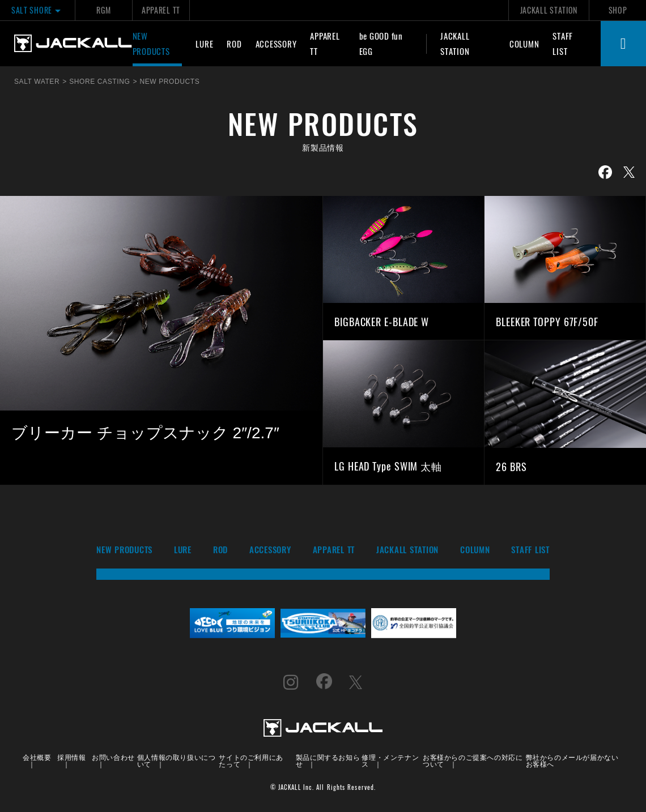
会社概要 (37, 757)
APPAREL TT (161, 10)
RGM (103, 10)
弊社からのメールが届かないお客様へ (572, 760)
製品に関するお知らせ (328, 760)
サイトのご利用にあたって (251, 760)
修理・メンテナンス (390, 760)
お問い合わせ (113, 757)
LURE (204, 44)
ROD (234, 44)
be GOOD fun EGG (381, 43)
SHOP (618, 10)
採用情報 (71, 757)
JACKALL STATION (549, 10)
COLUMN (524, 44)
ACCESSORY (276, 44)
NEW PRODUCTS (151, 43)
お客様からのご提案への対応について (473, 760)
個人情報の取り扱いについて (177, 760)
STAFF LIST (563, 43)
